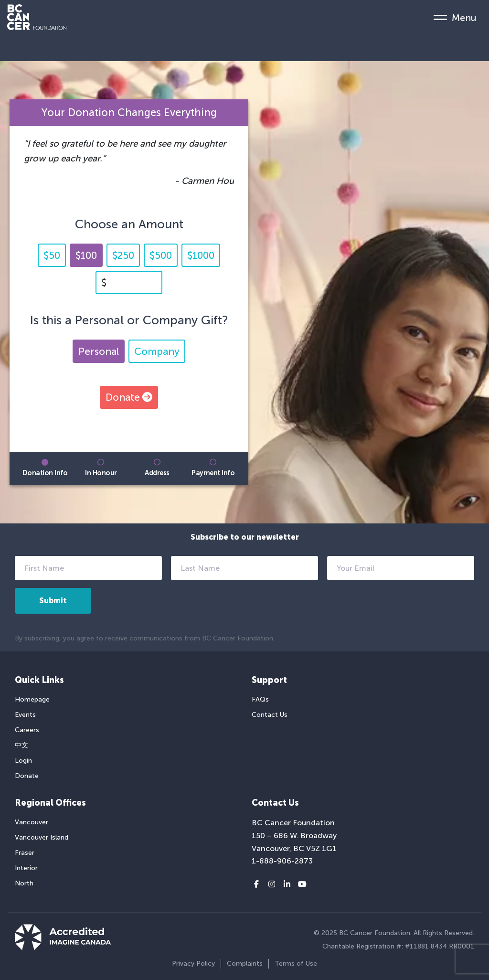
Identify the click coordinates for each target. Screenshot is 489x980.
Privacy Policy (193, 964)
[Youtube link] (302, 884)
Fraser (25, 853)
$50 (52, 255)
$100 (86, 255)
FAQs (260, 699)
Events (25, 715)
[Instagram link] (272, 884)
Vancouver (32, 822)
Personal (99, 351)
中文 (21, 745)
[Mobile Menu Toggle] (455, 17)
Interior (26, 868)
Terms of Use (296, 964)
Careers (27, 730)
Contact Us (270, 715)
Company (157, 351)
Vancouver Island (42, 837)
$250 (123, 255)
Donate (129, 397)
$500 (161, 255)
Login (23, 761)
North (24, 883)
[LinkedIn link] (287, 884)
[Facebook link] (256, 884)
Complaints (245, 964)
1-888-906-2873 (282, 861)
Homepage (32, 699)
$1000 (201, 255)
